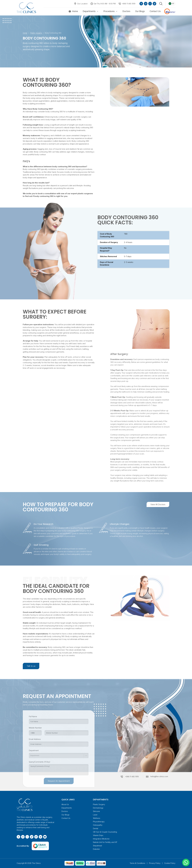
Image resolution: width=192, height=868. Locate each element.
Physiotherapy (99, 822)
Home (75, 11)
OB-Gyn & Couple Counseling (105, 832)
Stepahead (97, 846)
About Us (65, 804)
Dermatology (98, 808)
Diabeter (96, 849)
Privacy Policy (155, 863)
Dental (96, 828)
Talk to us (31, 666)
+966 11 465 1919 (129, 4)
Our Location (82, 4)
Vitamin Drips (98, 835)
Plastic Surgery (36, 33)
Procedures (109, 11)
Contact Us (155, 11)
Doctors (126, 11)
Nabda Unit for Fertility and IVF (105, 842)
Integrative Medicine (101, 839)
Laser (95, 815)
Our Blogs (140, 11)
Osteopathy (98, 825)
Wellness (97, 818)
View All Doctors (158, 504)
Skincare (96, 811)
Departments (89, 11)
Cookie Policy (170, 863)
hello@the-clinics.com (159, 776)
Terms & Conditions (137, 863)
